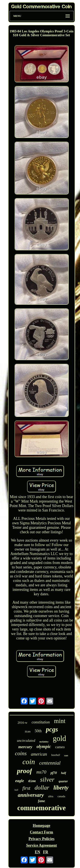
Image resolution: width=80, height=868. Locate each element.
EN (37, 852)
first (26, 788)
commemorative (41, 808)
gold (59, 738)
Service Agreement (41, 845)
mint (60, 721)
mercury (25, 747)
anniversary (31, 795)
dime (32, 781)
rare (66, 756)
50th (38, 731)
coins (21, 753)
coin (29, 762)
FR (46, 852)
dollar (42, 788)
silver (47, 779)
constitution (41, 722)
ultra (51, 796)
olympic (44, 746)
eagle (20, 781)
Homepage (42, 826)
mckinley (44, 742)
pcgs (52, 729)
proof (24, 771)
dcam (28, 732)
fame (41, 801)
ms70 (41, 772)
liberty (61, 788)
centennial (50, 763)
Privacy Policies (41, 839)
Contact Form (41, 832)
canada (61, 796)
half (63, 773)
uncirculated (26, 741)
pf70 (54, 773)
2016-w (23, 723)
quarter (63, 781)
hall (16, 790)
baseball (56, 755)
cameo (60, 747)
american (39, 754)
